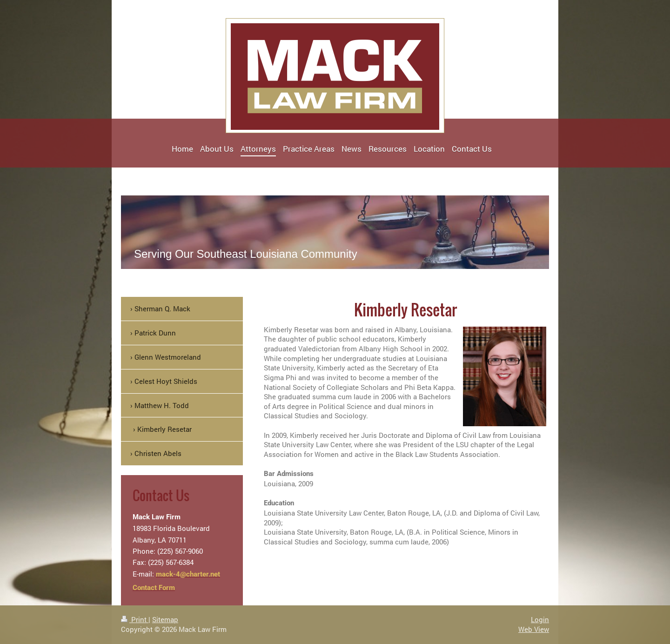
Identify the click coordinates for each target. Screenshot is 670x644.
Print (135, 619)
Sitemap (165, 619)
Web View (534, 629)
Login (540, 619)
